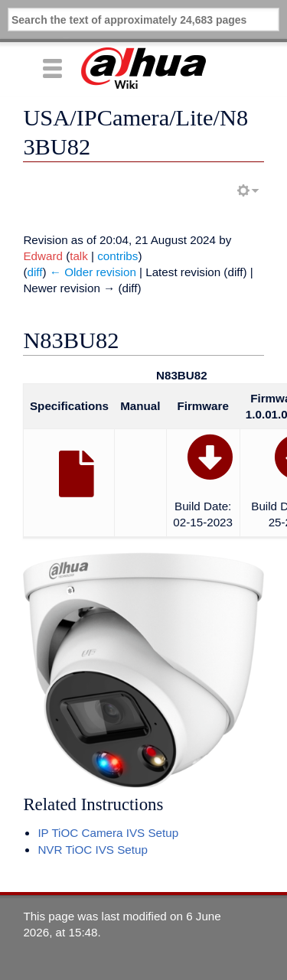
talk (79, 256)
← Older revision (93, 272)
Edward (43, 256)
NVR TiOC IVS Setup (93, 850)
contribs (117, 256)
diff (34, 272)
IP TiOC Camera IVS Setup (108, 833)
